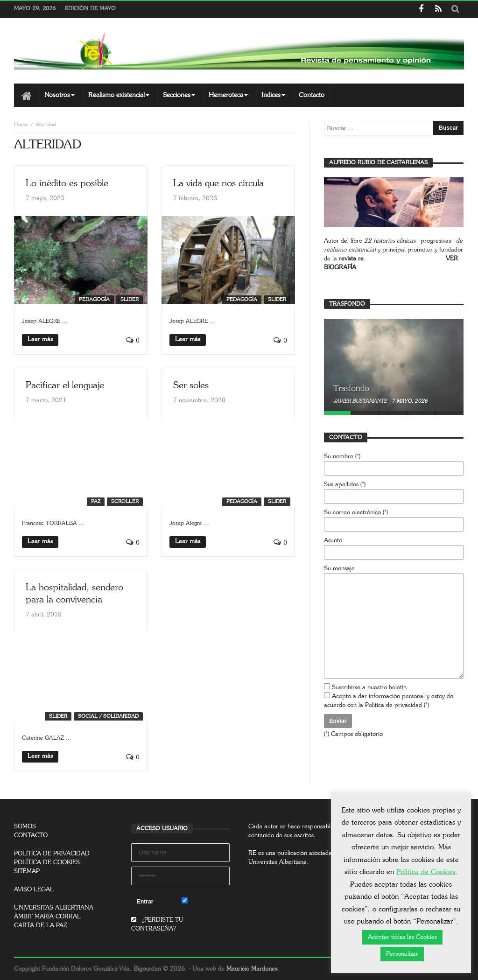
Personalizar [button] (402, 954)
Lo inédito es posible (67, 183)
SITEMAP (27, 871)
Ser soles (191, 385)
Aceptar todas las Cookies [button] (402, 937)
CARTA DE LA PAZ (41, 926)
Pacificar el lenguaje (65, 385)
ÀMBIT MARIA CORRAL (47, 917)
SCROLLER (125, 501)
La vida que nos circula (218, 183)
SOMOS (25, 827)
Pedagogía (94, 299)
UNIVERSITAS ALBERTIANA (54, 908)
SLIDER (130, 299)
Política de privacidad (394, 705)
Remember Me (206, 901)
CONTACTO (31, 836)
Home (21, 124)
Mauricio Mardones (252, 969)
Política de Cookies (426, 872)
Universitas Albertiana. (278, 862)
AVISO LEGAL (34, 890)
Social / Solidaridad (108, 716)
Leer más (40, 339)
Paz (96, 501)
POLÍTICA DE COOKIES (47, 863)
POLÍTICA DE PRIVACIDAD (52, 854)
